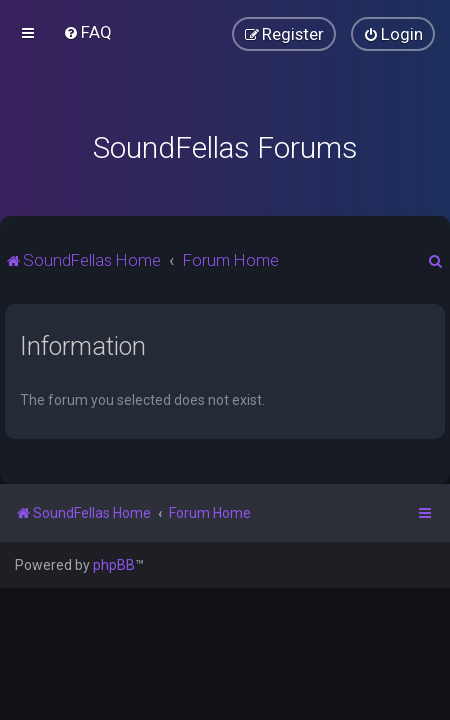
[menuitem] (87, 32)
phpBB (114, 565)
